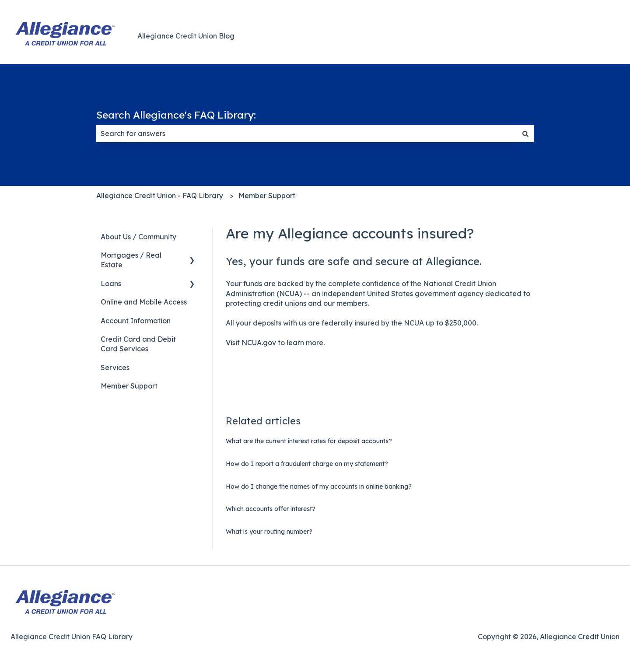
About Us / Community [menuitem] (138, 237)
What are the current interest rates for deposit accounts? (309, 441)
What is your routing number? (269, 532)
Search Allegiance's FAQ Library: (176, 115)
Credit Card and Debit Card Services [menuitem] (138, 344)
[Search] (525, 133)
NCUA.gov (259, 343)
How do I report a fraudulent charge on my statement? (307, 464)
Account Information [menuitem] (136, 321)
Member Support (267, 196)
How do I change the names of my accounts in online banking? (319, 486)
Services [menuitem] (115, 367)
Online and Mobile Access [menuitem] (144, 302)
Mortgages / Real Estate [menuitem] (131, 260)
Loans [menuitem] (111, 283)
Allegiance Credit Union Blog (186, 36)
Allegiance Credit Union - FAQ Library (160, 196)
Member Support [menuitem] (129, 386)
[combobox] (307, 133)
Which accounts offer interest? (271, 509)
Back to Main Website (574, 36)
